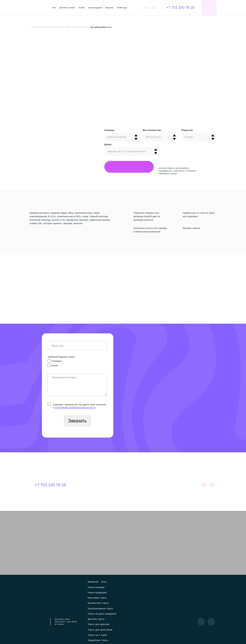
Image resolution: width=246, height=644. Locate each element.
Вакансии (109, 8)
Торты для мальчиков (99, 607)
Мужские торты (96, 616)
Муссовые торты (115, 585)
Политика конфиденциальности (122, 637)
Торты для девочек (114, 602)
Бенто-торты (95, 620)
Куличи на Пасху (109, 625)
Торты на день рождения (101, 598)
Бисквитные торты (98, 589)
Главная (34, 27)
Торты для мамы (113, 616)
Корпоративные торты (100, 593)
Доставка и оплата (67, 8)
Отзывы (82, 8)
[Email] (49, 364)
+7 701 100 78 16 (178, 7)
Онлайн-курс (122, 8)
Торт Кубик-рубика (68, 27)
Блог (54, 8)
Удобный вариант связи (61, 356)
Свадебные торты (116, 611)
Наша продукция (95, 8)
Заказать (78, 420)
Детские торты (96, 602)
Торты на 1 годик (97, 611)
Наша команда (114, 580)
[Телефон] (49, 360)
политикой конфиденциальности (73, 407)
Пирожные (94, 625)
